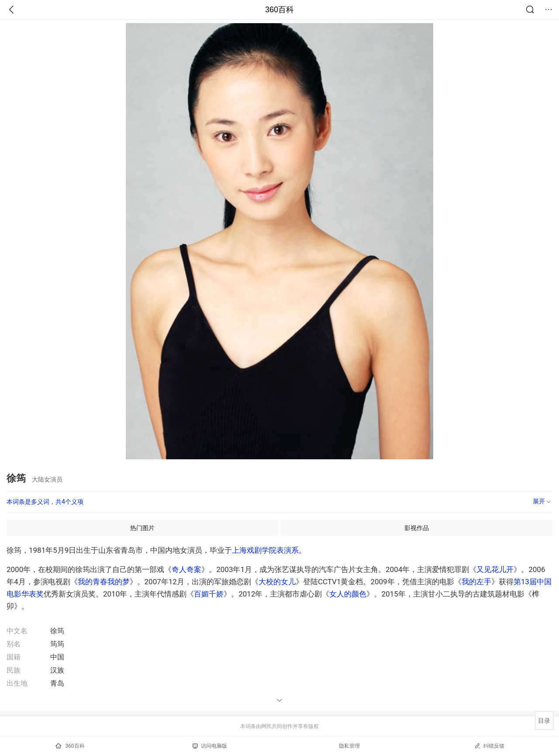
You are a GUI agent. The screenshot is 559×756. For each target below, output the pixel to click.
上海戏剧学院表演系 (265, 550)
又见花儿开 (495, 569)
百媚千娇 (209, 594)
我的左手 (476, 582)
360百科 (279, 10)
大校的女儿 (277, 582)
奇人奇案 (186, 569)
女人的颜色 (348, 594)
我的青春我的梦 (104, 582)
